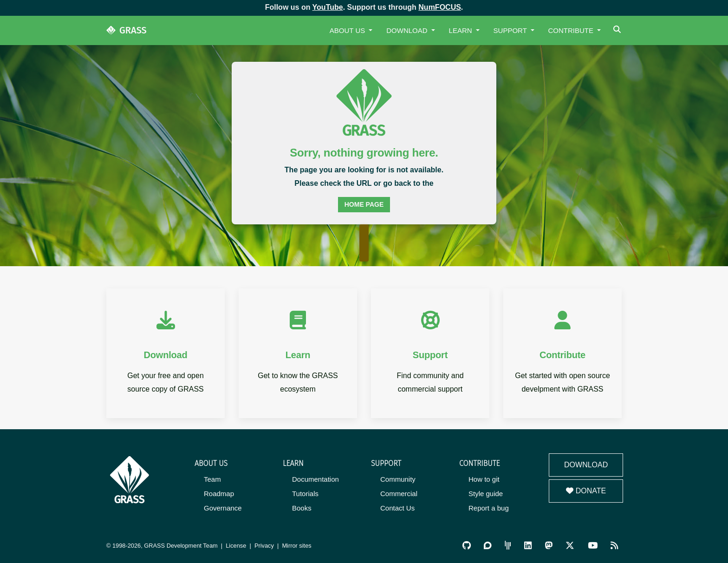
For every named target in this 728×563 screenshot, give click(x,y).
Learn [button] (461, 30)
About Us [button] (348, 30)
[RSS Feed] (614, 546)
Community (398, 479)
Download (586, 465)
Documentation (315, 479)
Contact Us (397, 508)
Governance (223, 508)
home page (364, 204)
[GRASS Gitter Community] (508, 546)
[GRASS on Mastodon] (549, 546)
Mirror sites (296, 546)
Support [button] (511, 30)
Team (212, 479)
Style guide (486, 494)
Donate (586, 491)
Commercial (399, 494)
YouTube (328, 7)
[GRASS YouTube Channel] (593, 546)
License (236, 546)
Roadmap (219, 494)
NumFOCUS (440, 7)
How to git (484, 479)
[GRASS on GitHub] (467, 546)
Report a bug (489, 508)
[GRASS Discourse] (487, 546)
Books (302, 508)
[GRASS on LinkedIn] (528, 546)
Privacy (264, 546)
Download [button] (408, 30)
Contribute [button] (572, 30)
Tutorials (305, 494)
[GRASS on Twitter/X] (570, 546)
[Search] (618, 30)
